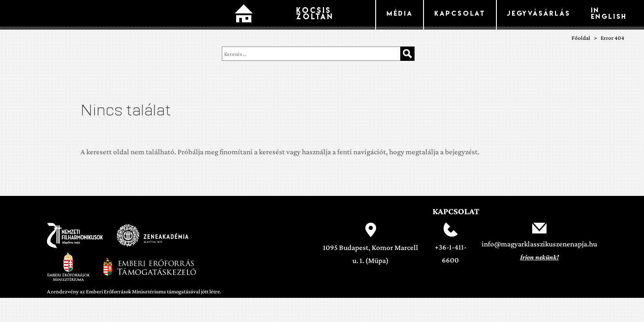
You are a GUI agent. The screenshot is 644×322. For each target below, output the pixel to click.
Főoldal (244, 15)
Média (400, 13)
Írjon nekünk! (539, 257)
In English (609, 13)
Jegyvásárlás (539, 13)
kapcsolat (460, 13)
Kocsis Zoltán (315, 13)
